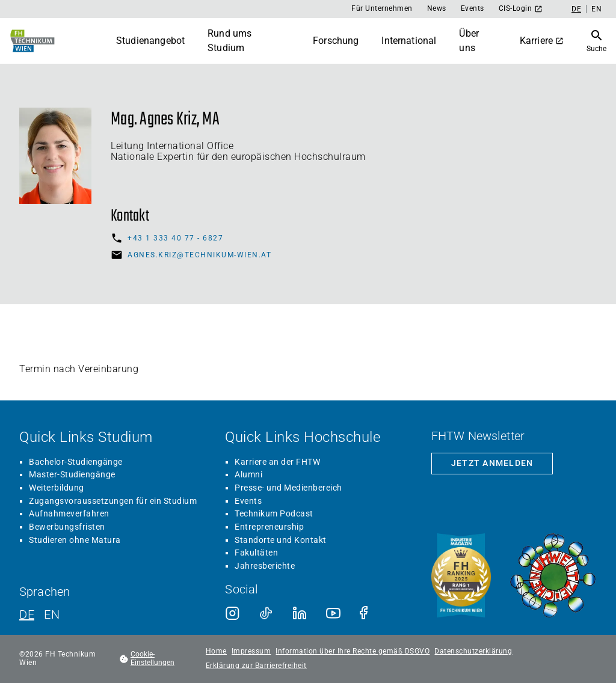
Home (216, 651)
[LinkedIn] (300, 613)
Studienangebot (150, 41)
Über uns (469, 41)
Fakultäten (256, 553)
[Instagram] (232, 613)
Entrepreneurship (269, 527)
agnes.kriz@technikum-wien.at (199, 255)
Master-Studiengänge (72, 474)
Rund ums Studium (229, 41)
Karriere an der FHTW (277, 462)
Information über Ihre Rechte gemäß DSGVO (353, 651)
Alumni (248, 474)
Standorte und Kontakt (281, 540)
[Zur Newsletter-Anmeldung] (492, 464)
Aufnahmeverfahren (69, 513)
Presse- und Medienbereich (288, 488)
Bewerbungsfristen (67, 527)
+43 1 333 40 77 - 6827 (175, 238)
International (409, 41)
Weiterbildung (57, 488)
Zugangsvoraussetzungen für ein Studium (113, 501)
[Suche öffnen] (596, 41)
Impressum (251, 651)
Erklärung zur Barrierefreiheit (256, 666)
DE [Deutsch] (576, 9)
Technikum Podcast (274, 513)
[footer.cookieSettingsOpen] (156, 659)
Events (473, 8)
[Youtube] (333, 613)
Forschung (336, 41)
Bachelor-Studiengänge (76, 462)
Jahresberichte (265, 566)
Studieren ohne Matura (75, 540)
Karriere (542, 41)
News (437, 8)
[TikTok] (266, 613)
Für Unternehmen (382, 8)
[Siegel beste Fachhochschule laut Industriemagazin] (461, 577)
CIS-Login (521, 9)
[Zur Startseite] (31, 41)
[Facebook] (367, 613)
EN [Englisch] (596, 9)
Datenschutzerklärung (473, 651)
